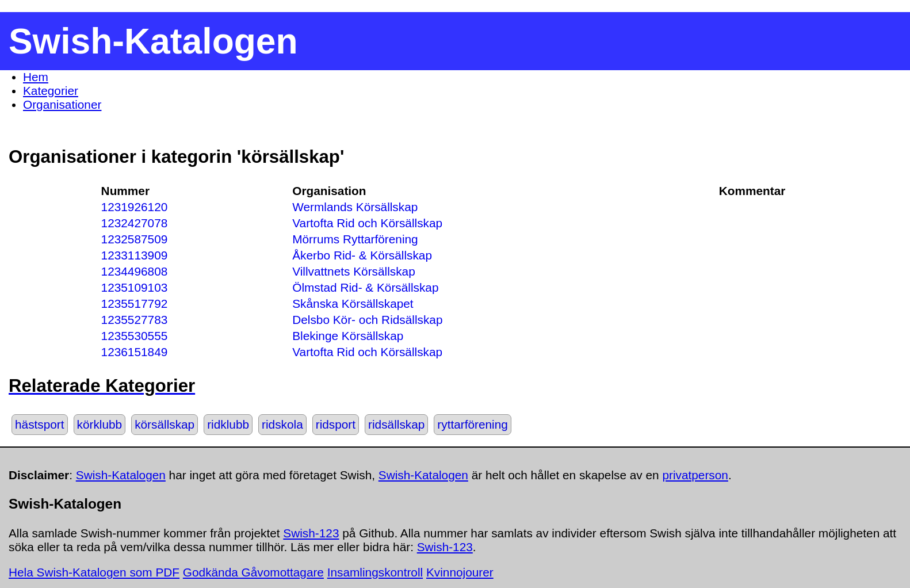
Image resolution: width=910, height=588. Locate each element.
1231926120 (135, 207)
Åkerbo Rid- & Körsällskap (362, 255)
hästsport (40, 424)
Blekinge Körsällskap (348, 336)
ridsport (336, 424)
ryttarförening (473, 424)
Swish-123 (311, 533)
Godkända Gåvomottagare (253, 572)
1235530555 (135, 336)
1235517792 (135, 303)
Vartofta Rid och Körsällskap (367, 223)
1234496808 (135, 271)
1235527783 (135, 320)
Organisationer (62, 104)
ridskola (282, 424)
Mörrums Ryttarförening (355, 239)
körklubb (100, 424)
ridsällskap (396, 424)
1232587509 (135, 239)
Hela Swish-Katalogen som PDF (94, 572)
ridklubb (228, 424)
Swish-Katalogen (121, 475)
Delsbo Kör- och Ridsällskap (367, 320)
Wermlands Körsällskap (355, 207)
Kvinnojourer (460, 572)
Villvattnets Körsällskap (353, 271)
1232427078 (135, 223)
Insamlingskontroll (375, 572)
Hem (36, 77)
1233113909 (135, 255)
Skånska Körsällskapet (353, 303)
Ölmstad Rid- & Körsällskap (365, 287)
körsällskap (165, 424)
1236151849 (135, 352)
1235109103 (135, 287)
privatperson (695, 475)
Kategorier (51, 91)
